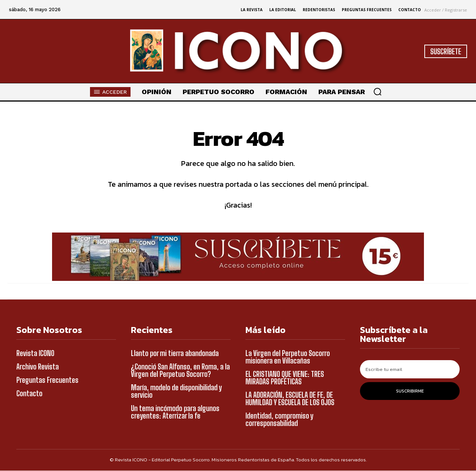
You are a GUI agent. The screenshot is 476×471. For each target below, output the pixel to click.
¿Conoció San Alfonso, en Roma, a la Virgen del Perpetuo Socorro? (180, 371)
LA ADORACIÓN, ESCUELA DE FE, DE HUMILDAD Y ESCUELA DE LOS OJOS (290, 399)
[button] (377, 92)
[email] (410, 370)
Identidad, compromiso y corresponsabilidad (279, 420)
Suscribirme (410, 391)
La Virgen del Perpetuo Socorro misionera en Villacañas (288, 357)
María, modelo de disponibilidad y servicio (176, 391)
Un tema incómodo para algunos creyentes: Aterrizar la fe (175, 412)
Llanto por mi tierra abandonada (175, 353)
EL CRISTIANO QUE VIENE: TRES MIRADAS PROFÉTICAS (285, 378)
